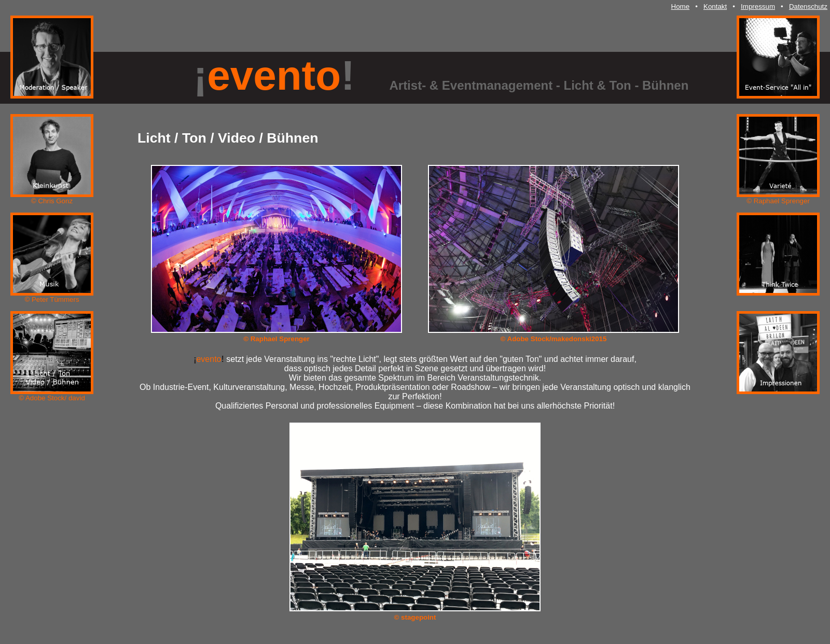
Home (681, 6)
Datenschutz (808, 6)
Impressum (758, 6)
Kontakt (715, 6)
